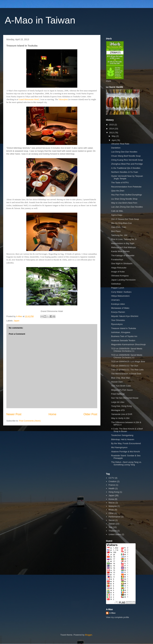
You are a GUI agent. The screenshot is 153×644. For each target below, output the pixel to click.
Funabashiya (117, 259)
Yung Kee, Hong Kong (121, 406)
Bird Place (116, 231)
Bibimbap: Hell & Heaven (123, 439)
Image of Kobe (118, 272)
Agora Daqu (117, 215)
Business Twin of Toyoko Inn (124, 336)
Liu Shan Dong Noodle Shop (124, 199)
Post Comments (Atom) (30, 421)
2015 (112, 125)
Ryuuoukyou (117, 324)
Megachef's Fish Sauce (122, 390)
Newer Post (14, 414)
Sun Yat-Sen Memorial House (125, 398)
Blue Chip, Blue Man (121, 378)
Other (111, 513)
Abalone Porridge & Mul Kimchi (125, 452)
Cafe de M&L (117, 211)
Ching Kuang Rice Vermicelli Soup (127, 160)
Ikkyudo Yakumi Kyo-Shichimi (125, 316)
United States (115, 534)
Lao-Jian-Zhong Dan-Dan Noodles (127, 207)
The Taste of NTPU (120, 183)
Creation (112, 481)
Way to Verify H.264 (120, 418)
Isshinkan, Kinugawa (121, 332)
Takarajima (63, 99)
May (114, 136)
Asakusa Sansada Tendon (123, 340)
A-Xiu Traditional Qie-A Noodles (126, 168)
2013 (112, 133)
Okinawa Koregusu (120, 276)
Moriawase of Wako (120, 308)
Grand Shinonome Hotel (29, 99)
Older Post (90, 414)
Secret (112, 520)
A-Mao (112, 613)
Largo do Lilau (118, 402)
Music (111, 510)
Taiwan (112, 524)
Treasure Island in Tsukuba (123, 328)
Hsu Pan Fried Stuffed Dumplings (126, 195)
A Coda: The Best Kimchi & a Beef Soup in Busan (127, 430)
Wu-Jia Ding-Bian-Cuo (121, 223)
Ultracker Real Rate (120, 144)
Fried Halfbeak (118, 394)
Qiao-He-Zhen (118, 191)
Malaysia (113, 506)
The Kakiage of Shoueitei (123, 256)
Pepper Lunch (118, 288)
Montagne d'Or (118, 410)
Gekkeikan (116, 284)
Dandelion (116, 148)
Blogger (89, 635)
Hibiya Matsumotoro (120, 296)
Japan (16, 321)
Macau (112, 503)
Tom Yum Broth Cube (121, 386)
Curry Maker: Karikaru (121, 292)
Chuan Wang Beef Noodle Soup (126, 156)
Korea (111, 499)
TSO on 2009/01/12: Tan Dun (125, 366)
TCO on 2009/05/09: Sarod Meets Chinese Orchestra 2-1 (127, 350)
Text (110, 527)
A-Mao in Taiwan (40, 20)
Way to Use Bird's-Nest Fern (124, 203)
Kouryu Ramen (118, 312)
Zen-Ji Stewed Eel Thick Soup (125, 219)
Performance (114, 517)
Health (112, 488)
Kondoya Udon (118, 304)
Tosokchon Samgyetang (122, 435)
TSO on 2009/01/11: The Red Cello (127, 370)
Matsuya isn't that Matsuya (123, 247)
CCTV (111, 478)
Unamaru (115, 300)
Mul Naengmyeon (119, 447)
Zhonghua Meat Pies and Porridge (127, 164)
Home (53, 414)
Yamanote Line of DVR (122, 414)
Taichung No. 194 (119, 235)
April (114, 140)
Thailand (113, 531)
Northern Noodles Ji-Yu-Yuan (124, 172)
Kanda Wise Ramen (120, 251)
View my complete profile (117, 617)
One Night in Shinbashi (122, 263)
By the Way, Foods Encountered (126, 443)
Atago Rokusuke (119, 268)
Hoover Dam (117, 382)
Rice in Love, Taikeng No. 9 (124, 239)
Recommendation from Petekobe (126, 187)
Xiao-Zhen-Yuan (119, 227)
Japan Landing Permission (123, 280)
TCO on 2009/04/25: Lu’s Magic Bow (128, 362)
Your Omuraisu (118, 320)
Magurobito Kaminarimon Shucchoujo (128, 344)
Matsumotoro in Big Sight (123, 243)
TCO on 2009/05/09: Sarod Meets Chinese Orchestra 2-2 (127, 356)
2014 (112, 129)
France (112, 485)
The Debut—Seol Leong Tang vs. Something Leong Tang (126, 463)
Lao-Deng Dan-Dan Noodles (124, 152)
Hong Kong (114, 492)
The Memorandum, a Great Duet (126, 374)
